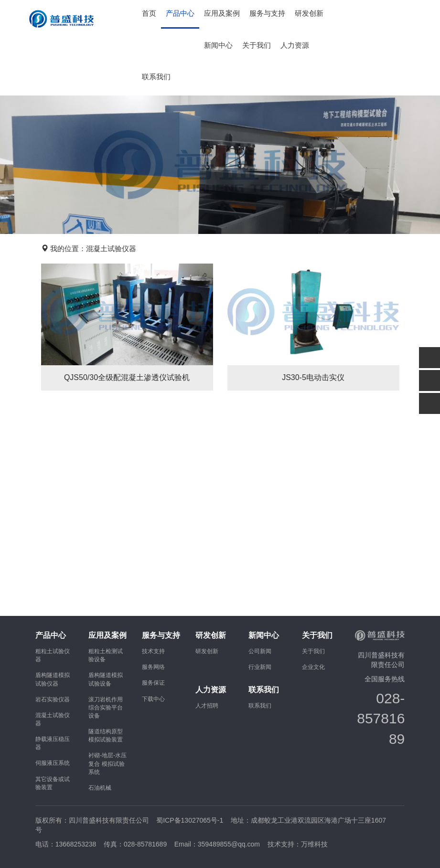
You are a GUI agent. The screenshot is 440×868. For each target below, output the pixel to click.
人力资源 (295, 45)
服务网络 (153, 667)
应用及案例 (222, 13)
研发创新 (309, 13)
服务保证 (153, 683)
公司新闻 (260, 651)
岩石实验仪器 (53, 699)
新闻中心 (218, 45)
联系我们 (156, 77)
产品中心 (180, 13)
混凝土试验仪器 (111, 249)
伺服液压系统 (53, 763)
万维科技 (314, 844)
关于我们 (257, 45)
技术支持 (153, 651)
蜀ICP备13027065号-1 (190, 820)
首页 (149, 13)
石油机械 (100, 788)
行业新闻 (260, 667)
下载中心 (153, 699)
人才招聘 (207, 706)
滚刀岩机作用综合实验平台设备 (106, 708)
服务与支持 (267, 13)
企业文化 (313, 667)
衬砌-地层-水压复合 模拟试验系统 (107, 763)
